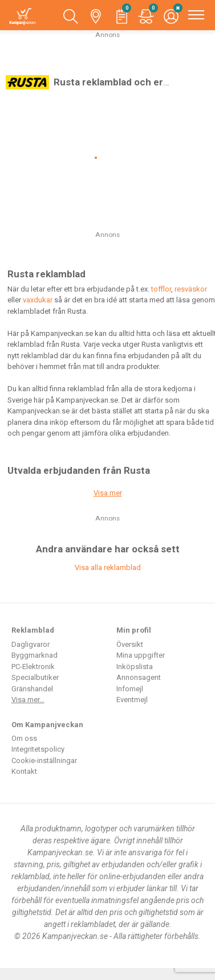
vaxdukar (38, 300)
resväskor (191, 289)
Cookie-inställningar (44, 760)
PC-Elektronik (33, 667)
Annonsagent (139, 677)
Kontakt (24, 771)
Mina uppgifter (141, 655)
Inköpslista (135, 667)
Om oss (24, 738)
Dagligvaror (31, 644)
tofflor (161, 289)
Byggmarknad (35, 655)
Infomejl (130, 689)
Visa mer (108, 493)
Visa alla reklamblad (108, 567)
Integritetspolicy (38, 749)
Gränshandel (32, 689)
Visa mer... (28, 700)
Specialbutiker (35, 677)
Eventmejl (132, 700)
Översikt (130, 644)
